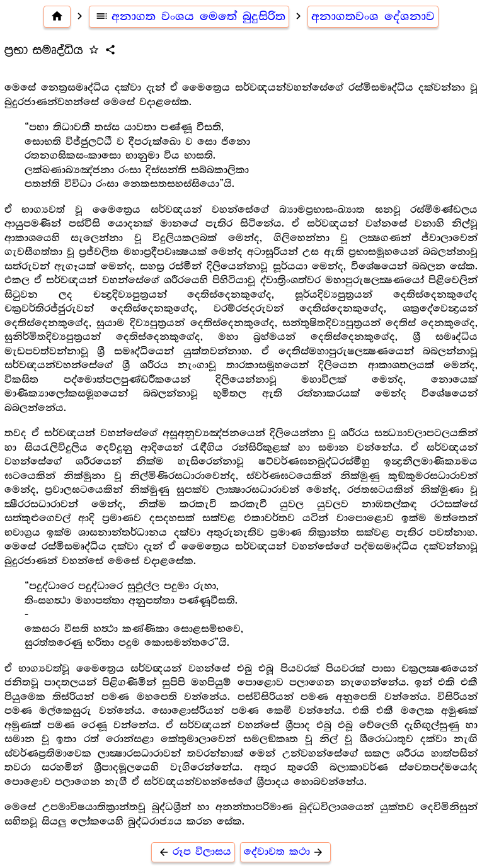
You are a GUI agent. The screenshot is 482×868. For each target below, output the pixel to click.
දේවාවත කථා (286, 852)
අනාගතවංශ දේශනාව (373, 16)
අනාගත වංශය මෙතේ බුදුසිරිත (189, 16)
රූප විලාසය (193, 852)
